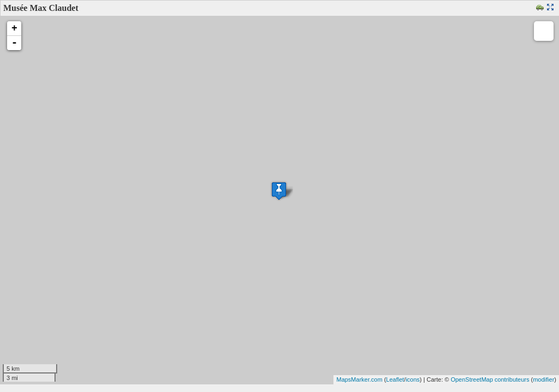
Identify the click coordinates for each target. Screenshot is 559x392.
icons (413, 379)
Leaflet (395, 379)
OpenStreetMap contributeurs (490, 379)
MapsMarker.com (359, 379)
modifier (543, 379)
